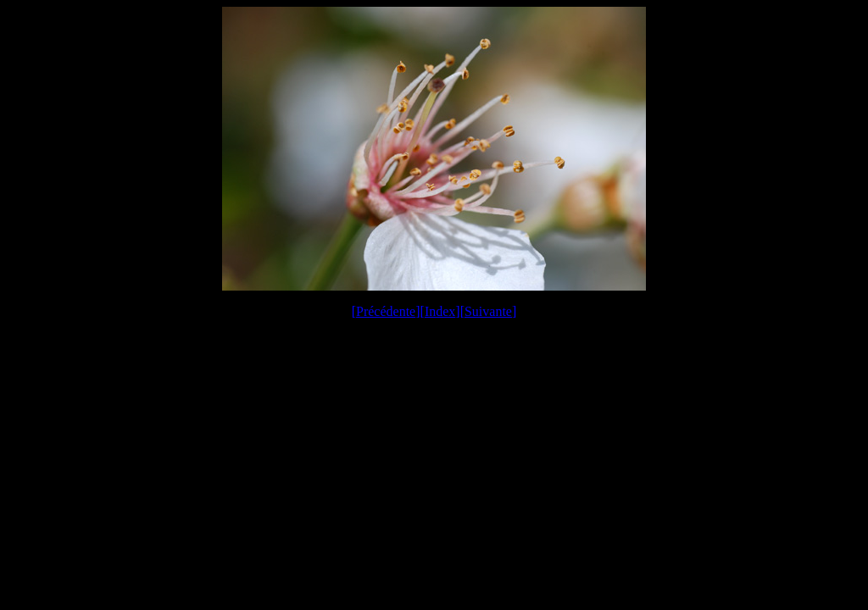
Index (440, 311)
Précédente (386, 311)
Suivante (488, 311)
